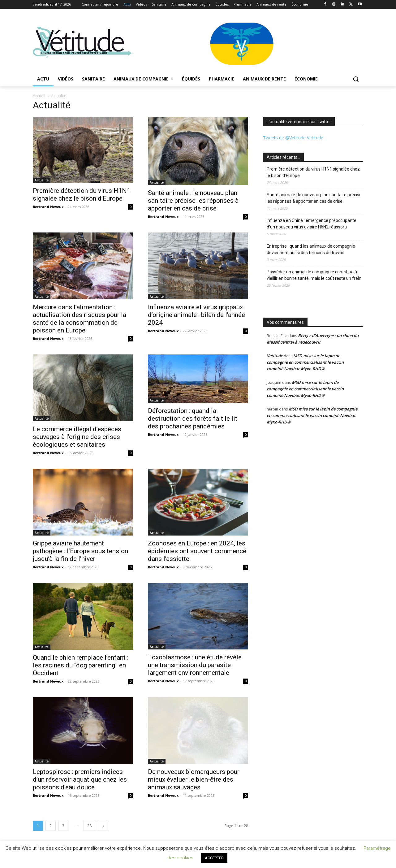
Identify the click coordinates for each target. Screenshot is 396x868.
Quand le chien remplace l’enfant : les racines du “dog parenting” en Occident (81, 665)
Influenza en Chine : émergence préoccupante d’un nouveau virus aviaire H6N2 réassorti (312, 224)
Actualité (42, 180)
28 (89, 826)
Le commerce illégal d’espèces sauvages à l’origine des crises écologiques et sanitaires (77, 437)
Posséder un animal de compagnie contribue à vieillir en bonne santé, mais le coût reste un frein (314, 275)
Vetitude (275, 356)
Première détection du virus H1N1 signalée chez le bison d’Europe (82, 195)
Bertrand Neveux (48, 207)
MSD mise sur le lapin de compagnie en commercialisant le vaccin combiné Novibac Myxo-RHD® (305, 362)
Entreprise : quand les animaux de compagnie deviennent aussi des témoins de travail (311, 249)
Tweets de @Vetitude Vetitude (293, 138)
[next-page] (103, 826)
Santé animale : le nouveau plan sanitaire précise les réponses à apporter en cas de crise (193, 201)
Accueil (39, 96)
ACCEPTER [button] (214, 858)
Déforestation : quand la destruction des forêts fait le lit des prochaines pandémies (193, 419)
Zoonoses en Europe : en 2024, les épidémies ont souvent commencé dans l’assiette (197, 551)
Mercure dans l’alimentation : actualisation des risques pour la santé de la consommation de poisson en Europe (80, 319)
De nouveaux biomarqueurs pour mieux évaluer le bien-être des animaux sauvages (194, 779)
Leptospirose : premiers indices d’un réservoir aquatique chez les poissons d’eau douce (80, 779)
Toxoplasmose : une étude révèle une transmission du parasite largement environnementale (195, 665)
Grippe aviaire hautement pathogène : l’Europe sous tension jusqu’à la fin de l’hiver (80, 551)
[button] (356, 79)
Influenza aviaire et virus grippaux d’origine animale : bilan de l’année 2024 (196, 315)
